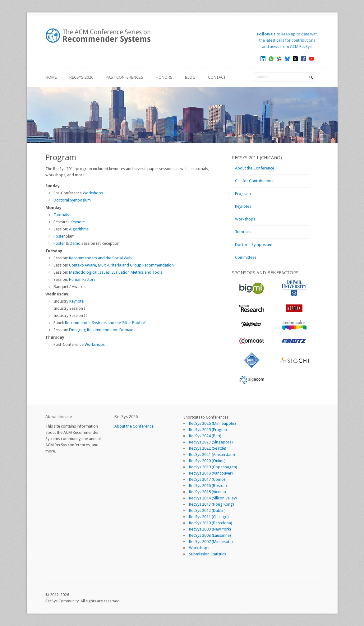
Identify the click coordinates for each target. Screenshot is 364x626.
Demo (75, 243)
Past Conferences (124, 77)
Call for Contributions (254, 181)
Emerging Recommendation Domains (102, 330)
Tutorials (61, 215)
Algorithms (79, 229)
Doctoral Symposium (72, 200)
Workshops (93, 193)
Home (51, 77)
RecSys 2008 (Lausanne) (210, 535)
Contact (217, 77)
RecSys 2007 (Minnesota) (211, 542)
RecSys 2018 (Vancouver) (211, 473)
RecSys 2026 (81, 77)
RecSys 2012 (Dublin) (207, 510)
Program (243, 194)
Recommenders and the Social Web (100, 258)
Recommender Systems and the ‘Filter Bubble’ (105, 323)
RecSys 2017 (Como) (207, 479)
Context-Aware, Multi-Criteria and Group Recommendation (121, 265)
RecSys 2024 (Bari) (205, 436)
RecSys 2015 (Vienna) (207, 492)
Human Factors (82, 279)
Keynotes (243, 206)
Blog (190, 77)
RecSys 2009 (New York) (210, 529)
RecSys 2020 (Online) (207, 461)
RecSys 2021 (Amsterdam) (212, 454)
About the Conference (255, 168)
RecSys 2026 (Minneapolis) (212, 423)
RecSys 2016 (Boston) (208, 486)
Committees (246, 257)
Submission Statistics (207, 554)
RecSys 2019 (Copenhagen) (213, 467)
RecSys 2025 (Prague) (208, 430)
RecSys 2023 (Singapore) (211, 442)
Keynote (78, 222)
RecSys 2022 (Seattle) (208, 448)
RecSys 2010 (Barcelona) (211, 523)
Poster (59, 236)
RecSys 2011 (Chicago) (209, 517)
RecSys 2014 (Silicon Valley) (213, 498)
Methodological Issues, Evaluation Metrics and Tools (116, 272)
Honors (164, 77)
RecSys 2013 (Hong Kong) (212, 504)
